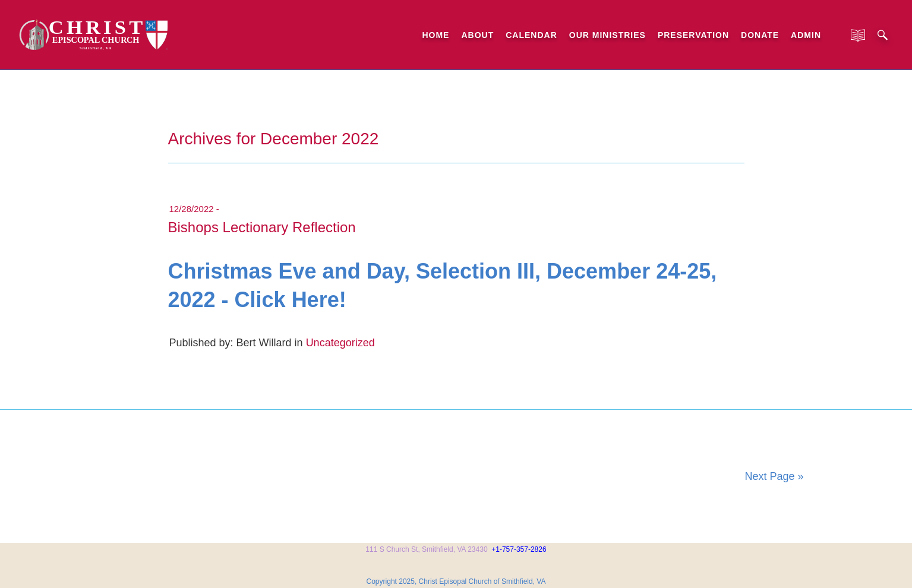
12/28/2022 (192, 209)
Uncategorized (340, 343)
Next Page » (774, 476)
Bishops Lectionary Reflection (262, 227)
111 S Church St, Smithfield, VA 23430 (426, 549)
